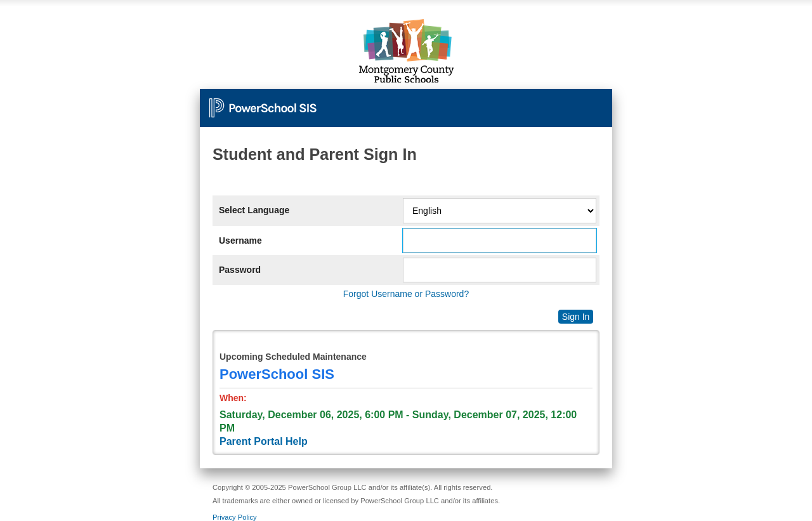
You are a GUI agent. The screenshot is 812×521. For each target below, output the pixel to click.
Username (240, 241)
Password (240, 270)
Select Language (254, 210)
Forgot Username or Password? (406, 294)
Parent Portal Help (264, 441)
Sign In (576, 317)
